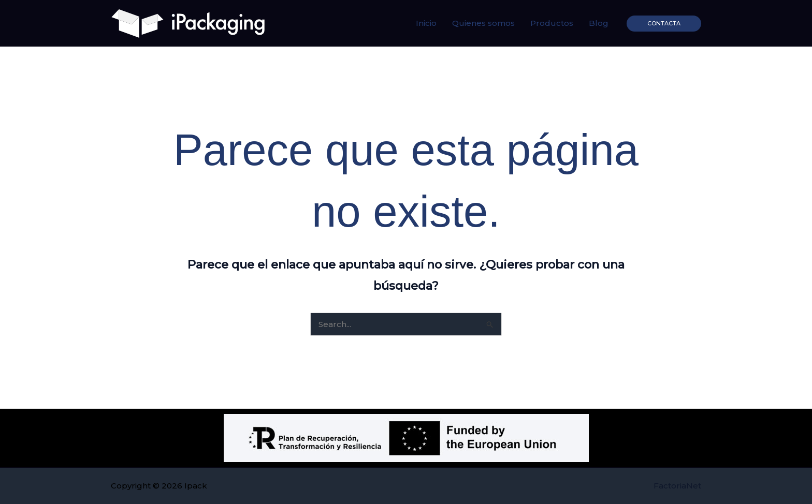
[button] (664, 24)
